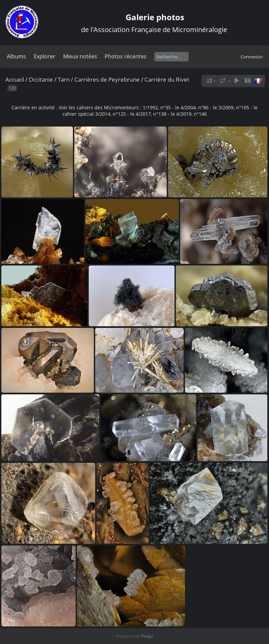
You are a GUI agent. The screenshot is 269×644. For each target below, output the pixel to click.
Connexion (252, 57)
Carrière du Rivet (167, 79)
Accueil (15, 79)
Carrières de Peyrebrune (107, 79)
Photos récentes (126, 56)
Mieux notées (80, 56)
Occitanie (41, 79)
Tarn (64, 79)
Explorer (45, 56)
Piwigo (147, 636)
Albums (16, 56)
